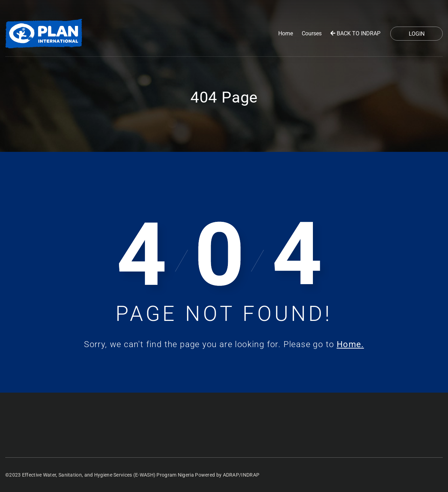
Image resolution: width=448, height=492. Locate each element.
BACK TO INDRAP (355, 33)
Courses (312, 33)
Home (286, 33)
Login (417, 34)
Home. (350, 344)
